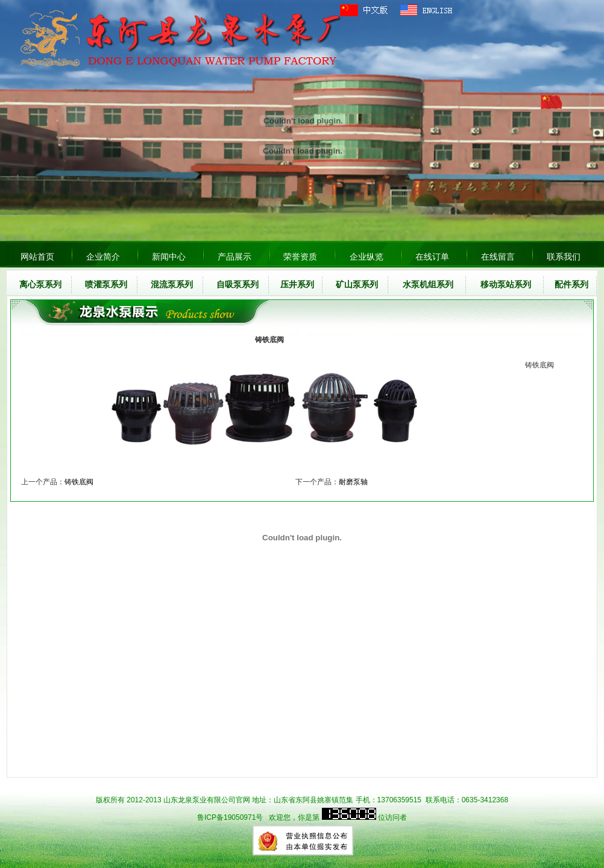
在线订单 (432, 257)
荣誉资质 (300, 257)
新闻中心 (169, 257)
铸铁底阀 (79, 482)
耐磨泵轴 (353, 482)
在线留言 (498, 257)
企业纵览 (366, 257)
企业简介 (103, 257)
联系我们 (564, 257)
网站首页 (37, 257)
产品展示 (234, 257)
